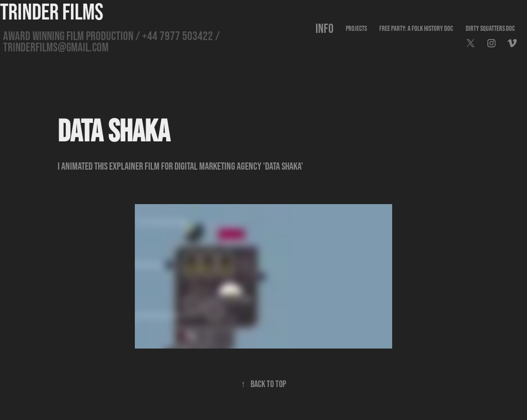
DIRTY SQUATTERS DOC (490, 28)
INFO (324, 28)
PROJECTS (356, 28)
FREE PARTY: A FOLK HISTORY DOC (416, 28)
